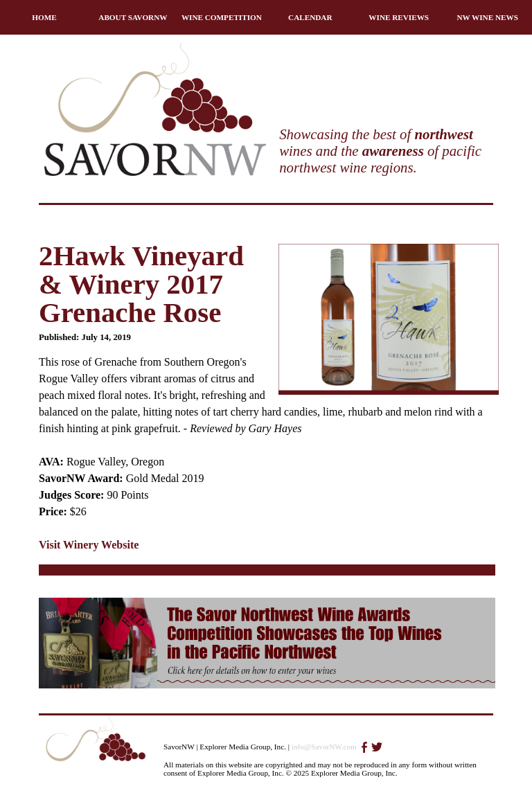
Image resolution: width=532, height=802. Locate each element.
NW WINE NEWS (487, 17)
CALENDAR (310, 17)
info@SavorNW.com (324, 747)
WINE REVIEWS (399, 17)
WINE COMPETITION (222, 17)
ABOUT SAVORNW (133, 17)
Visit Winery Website (89, 545)
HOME (44, 17)
